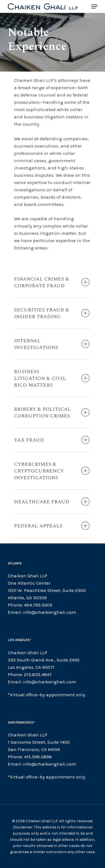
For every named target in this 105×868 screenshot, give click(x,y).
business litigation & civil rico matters (52, 378)
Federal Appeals (52, 526)
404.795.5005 (38, 605)
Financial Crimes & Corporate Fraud (52, 282)
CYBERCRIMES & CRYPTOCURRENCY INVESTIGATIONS (52, 471)
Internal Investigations (52, 344)
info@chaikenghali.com (50, 612)
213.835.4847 (38, 674)
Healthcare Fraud (52, 502)
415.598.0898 (38, 757)
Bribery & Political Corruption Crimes (52, 412)
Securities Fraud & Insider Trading (52, 313)
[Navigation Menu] (94, 6)
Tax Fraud (52, 440)
